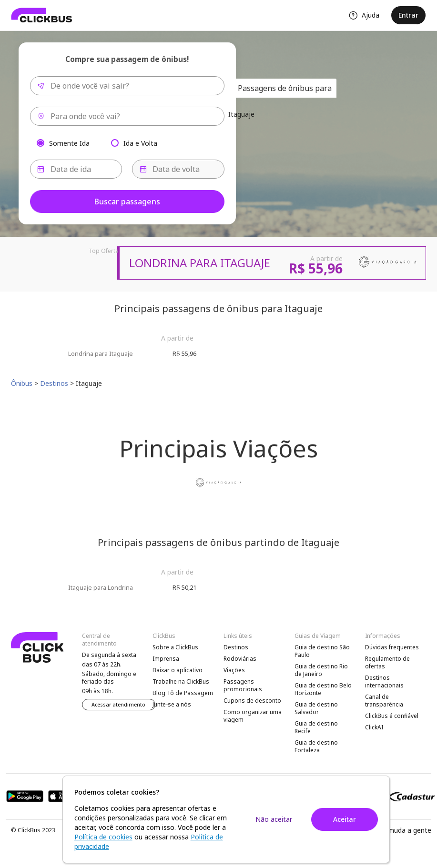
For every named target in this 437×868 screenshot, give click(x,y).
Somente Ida (69, 143)
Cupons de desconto (252, 701)
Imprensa (166, 659)
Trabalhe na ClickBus (181, 681)
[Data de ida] (76, 169)
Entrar (408, 15)
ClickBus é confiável (392, 716)
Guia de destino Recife (316, 727)
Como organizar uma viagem (253, 716)
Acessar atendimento (118, 705)
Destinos (236, 647)
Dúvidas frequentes (392, 647)
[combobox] (127, 86)
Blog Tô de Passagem (183, 693)
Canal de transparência (384, 701)
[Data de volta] (178, 169)
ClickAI (374, 727)
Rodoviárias (240, 659)
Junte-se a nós (172, 704)
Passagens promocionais (243, 685)
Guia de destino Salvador (316, 708)
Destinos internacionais (384, 681)
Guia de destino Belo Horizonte (323, 689)
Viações (234, 670)
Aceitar (345, 819)
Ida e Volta (140, 143)
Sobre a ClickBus (175, 647)
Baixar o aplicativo (178, 670)
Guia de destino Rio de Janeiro (321, 670)
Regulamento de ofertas (387, 662)
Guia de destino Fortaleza (316, 746)
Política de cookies (103, 837)
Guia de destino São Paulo (322, 651)
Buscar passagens (127, 202)
